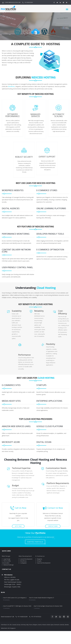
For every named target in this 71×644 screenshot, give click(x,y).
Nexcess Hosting (43, 77)
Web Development (25, 556)
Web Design (6, 556)
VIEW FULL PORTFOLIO (35, 542)
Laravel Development (26, 559)
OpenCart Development (44, 563)
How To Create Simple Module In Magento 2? (42, 598)
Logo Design (7, 559)
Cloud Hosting (46, 288)
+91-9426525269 (29, 2)
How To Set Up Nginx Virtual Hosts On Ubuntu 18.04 (48, 606)
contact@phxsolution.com (13, 2)
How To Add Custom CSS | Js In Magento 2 (15, 598)
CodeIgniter (23, 563)
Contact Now (53, 526)
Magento (40, 559)
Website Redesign (9, 565)
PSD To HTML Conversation (6, 562)
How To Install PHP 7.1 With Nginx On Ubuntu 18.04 (17, 606)
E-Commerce (40, 556)
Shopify (39, 561)
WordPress (11, 86)
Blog (3, 592)
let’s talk (18, 526)
